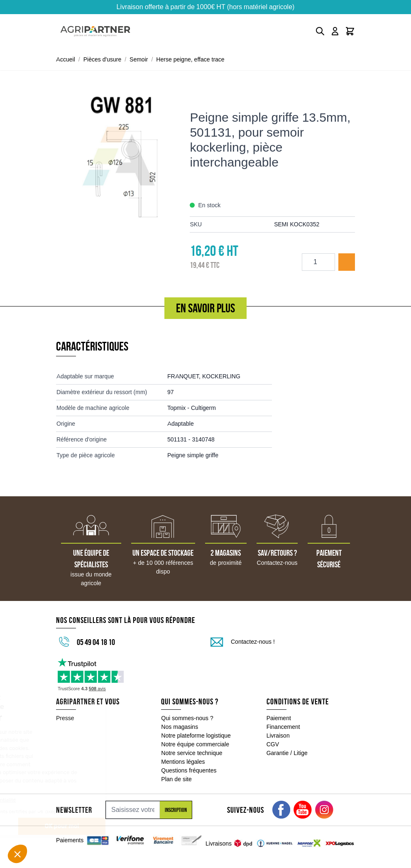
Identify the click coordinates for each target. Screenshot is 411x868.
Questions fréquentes (189, 770)
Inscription (176, 810)
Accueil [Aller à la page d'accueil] (66, 59)
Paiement (279, 718)
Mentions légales (183, 762)
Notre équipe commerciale (195, 744)
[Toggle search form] (320, 31)
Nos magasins (180, 727)
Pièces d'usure (103, 59)
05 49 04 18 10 (96, 642)
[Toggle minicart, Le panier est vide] (350, 31)
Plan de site (176, 779)
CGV (273, 744)
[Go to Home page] (95, 31)
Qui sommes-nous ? (187, 718)
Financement (283, 727)
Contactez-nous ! (253, 642)
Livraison (278, 736)
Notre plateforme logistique (196, 736)
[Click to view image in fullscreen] (119, 156)
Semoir (139, 59)
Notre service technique (192, 753)
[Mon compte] (335, 31)
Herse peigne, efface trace (190, 59)
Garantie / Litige (287, 753)
